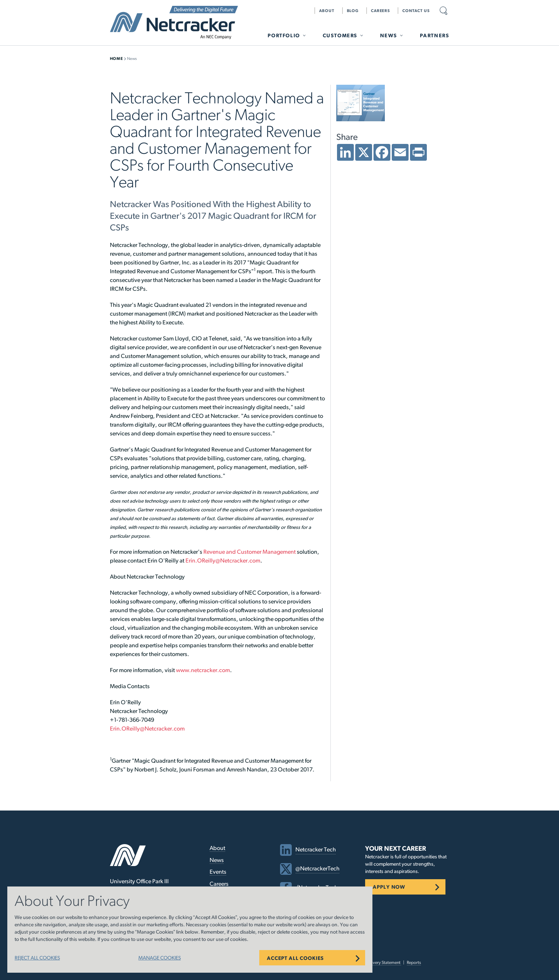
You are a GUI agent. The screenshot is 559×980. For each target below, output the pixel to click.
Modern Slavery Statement (377, 962)
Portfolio (284, 35)
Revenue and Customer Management (250, 552)
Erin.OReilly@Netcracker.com (223, 560)
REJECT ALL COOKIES (37, 958)
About (327, 11)
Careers (380, 11)
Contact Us (416, 11)
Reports (414, 962)
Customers (340, 35)
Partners (435, 35)
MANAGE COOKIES (160, 958)
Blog (353, 11)
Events (218, 872)
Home (116, 58)
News (389, 35)
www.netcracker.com (203, 670)
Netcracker (174, 22)
